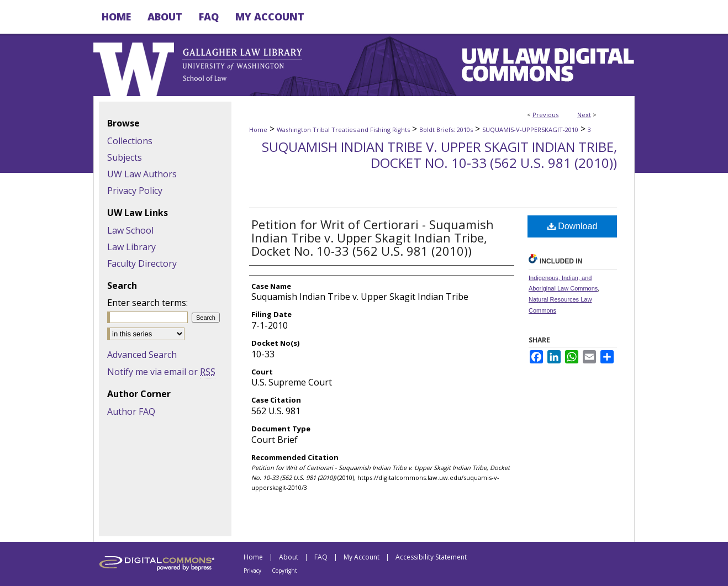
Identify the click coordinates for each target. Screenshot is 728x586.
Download (573, 226)
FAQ (321, 557)
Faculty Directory (142, 263)
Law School (130, 230)
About (289, 557)
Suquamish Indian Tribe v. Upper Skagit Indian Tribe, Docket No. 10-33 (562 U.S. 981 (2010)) (439, 155)
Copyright (284, 571)
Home (258, 130)
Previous (545, 115)
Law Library (131, 247)
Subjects (125, 157)
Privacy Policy (135, 191)
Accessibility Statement (431, 557)
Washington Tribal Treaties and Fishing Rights (343, 130)
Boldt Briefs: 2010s (446, 130)
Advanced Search (142, 355)
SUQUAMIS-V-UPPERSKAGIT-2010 (530, 130)
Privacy (252, 571)
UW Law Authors (142, 174)
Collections (130, 141)
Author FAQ (131, 411)
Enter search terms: (147, 303)
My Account (362, 557)
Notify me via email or (161, 372)
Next (584, 115)
